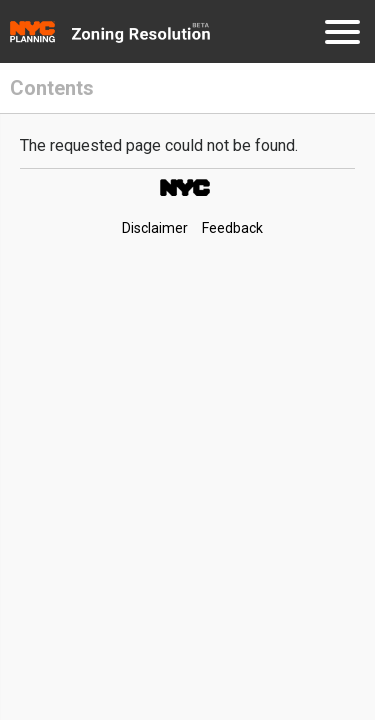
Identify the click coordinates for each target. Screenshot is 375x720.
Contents (52, 88)
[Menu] (342, 35)
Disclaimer (155, 228)
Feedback (232, 228)
